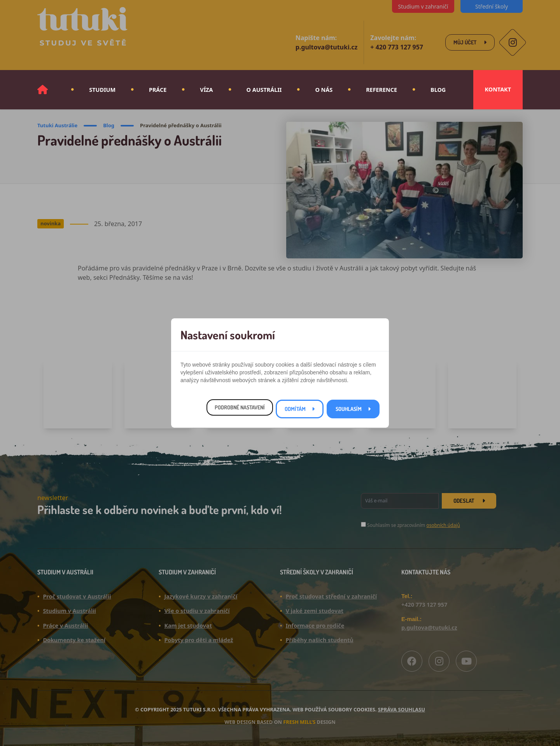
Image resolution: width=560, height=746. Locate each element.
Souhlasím (349, 409)
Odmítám (295, 409)
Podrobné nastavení (240, 407)
